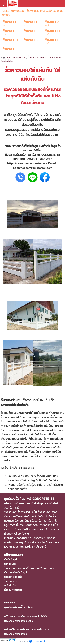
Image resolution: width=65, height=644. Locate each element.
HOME (4, 11)
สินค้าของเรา (17, 11)
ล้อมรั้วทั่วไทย (7, 61)
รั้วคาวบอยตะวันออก (17, 57)
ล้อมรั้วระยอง (54, 57)
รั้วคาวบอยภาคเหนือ (37, 57)
